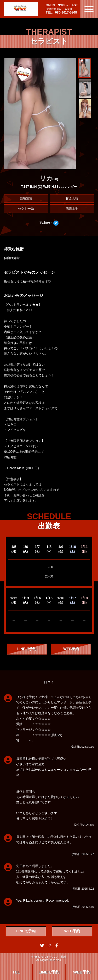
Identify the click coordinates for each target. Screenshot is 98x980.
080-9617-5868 (66, 12)
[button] (85, 68)
